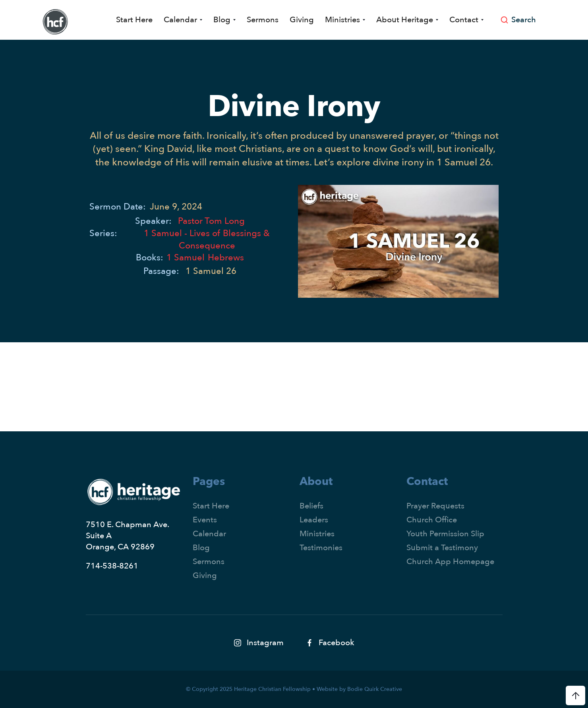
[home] (55, 22)
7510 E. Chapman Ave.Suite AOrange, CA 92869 (128, 536)
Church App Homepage (450, 562)
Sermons (263, 20)
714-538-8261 (112, 566)
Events (205, 520)
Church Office (432, 520)
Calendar (209, 534)
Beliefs (311, 506)
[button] (183, 20)
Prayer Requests (435, 506)
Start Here (134, 20)
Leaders (314, 520)
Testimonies (321, 548)
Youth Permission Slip (445, 534)
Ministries (317, 534)
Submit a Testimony (442, 548)
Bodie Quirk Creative (375, 689)
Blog (201, 548)
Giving (302, 20)
